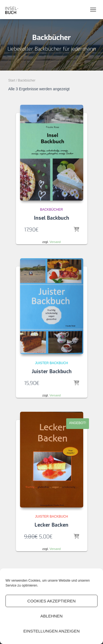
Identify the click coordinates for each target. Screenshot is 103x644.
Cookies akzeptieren (52, 601)
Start (12, 80)
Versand (55, 242)
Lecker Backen (51, 525)
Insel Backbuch (52, 218)
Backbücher (51, 210)
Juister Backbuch (51, 363)
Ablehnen (51, 616)
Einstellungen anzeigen (51, 631)
